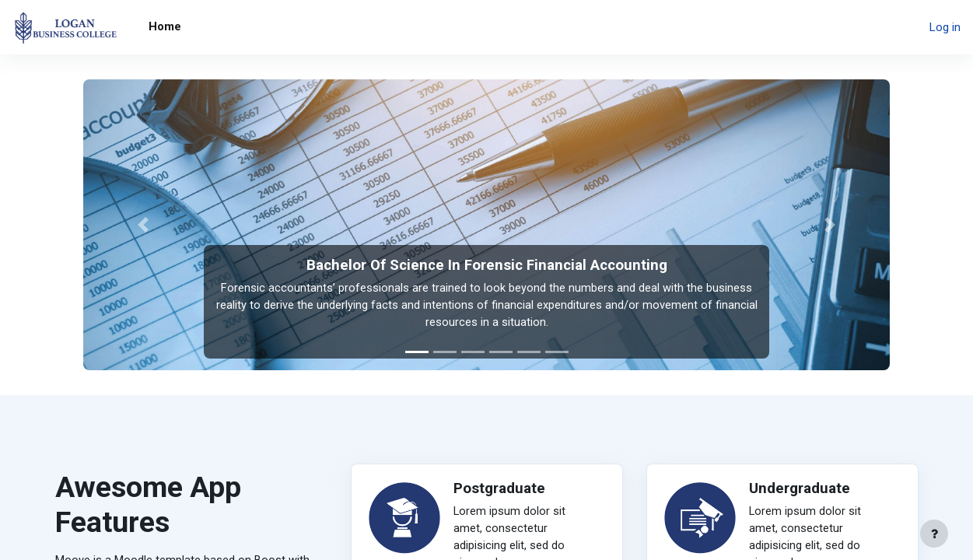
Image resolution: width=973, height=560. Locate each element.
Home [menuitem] (165, 26)
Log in (945, 27)
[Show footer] (934, 534)
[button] (144, 225)
